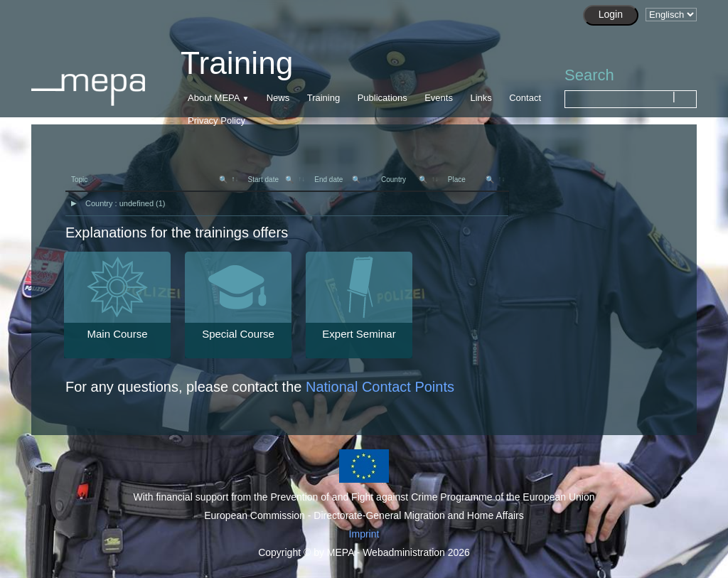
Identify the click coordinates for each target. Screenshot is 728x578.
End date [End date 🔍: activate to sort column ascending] (337, 180)
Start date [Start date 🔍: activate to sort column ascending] (271, 180)
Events (439, 98)
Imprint (364, 534)
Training (323, 98)
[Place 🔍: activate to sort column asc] (476, 180)
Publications (382, 98)
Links (481, 98)
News (278, 98)
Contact (525, 98)
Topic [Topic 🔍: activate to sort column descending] (149, 180)
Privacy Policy (216, 121)
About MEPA (214, 98)
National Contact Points (380, 387)
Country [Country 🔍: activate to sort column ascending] (404, 180)
